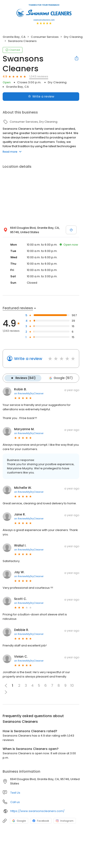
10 (72, 685)
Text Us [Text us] (15, 793)
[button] (6, 692)
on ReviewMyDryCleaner (29, 393)
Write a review (28, 359)
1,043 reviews (39, 76)
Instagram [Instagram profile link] (65, 821)
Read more (12, 152)
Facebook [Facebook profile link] (41, 821)
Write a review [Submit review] (41, 96)
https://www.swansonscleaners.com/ (37, 811)
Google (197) (60, 378)
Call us (15, 802)
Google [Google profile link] (19, 821)
